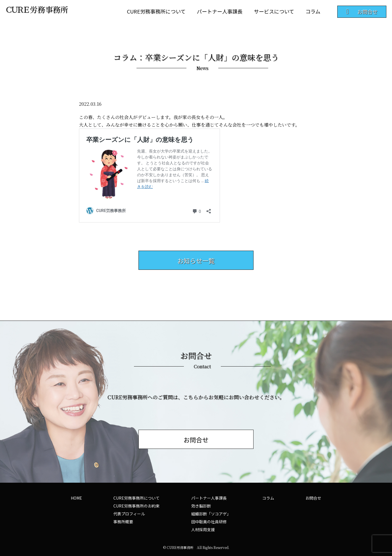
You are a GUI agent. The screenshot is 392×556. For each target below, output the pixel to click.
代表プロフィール (129, 514)
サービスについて (274, 11)
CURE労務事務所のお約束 (136, 506)
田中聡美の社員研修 (209, 522)
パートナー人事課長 (220, 11)
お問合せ (313, 498)
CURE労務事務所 (180, 547)
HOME (76, 498)
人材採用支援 (203, 529)
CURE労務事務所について (156, 11)
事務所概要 (123, 522)
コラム (313, 11)
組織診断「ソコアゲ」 (211, 514)
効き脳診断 (201, 506)
